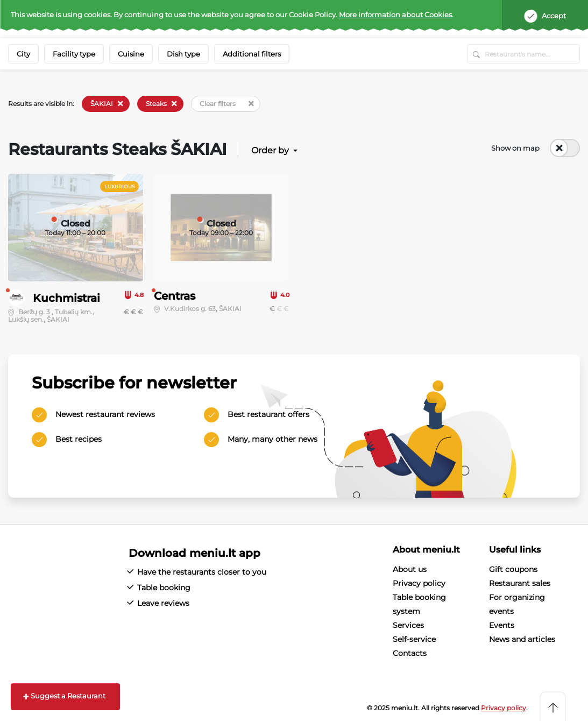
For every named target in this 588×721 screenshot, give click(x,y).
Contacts (410, 653)
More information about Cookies (395, 15)
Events (502, 625)
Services (408, 625)
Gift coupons (513, 569)
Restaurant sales (520, 583)
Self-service (414, 639)
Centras (175, 296)
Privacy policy (419, 583)
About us (410, 569)
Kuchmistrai (66, 298)
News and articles (522, 639)
